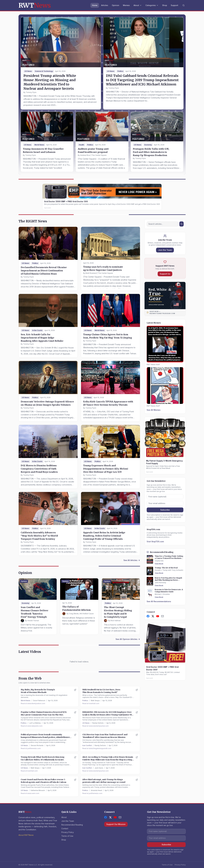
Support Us (165, 274)
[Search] (184, 5)
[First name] (165, 497)
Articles (105, 5)
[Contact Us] (162, 616)
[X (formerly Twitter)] (110, 817)
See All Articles (132, 560)
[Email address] (165, 503)
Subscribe (165, 510)
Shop (165, 5)
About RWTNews (26, 835)
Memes (126, 5)
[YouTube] (158, 616)
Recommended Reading (72, 825)
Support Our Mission (116, 824)
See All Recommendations (159, 601)
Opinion (116, 5)
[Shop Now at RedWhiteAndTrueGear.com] (165, 313)
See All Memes (154, 410)
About (138, 5)
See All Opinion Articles (128, 639)
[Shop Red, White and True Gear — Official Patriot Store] (165, 296)
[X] (153, 616)
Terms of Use (67, 836)
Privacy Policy (68, 832)
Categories (152, 5)
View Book (159, 564)
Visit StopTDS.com (155, 542)
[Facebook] (148, 616)
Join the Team (165, 250)
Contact (65, 828)
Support (174, 5)
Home (95, 5)
